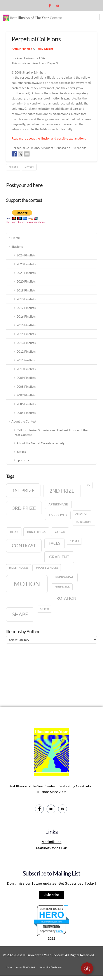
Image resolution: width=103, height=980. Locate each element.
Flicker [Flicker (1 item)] (74, 541)
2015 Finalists (26, 325)
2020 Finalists (26, 281)
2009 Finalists (26, 378)
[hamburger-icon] (95, 17)
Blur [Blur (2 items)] (14, 532)
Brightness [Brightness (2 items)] (36, 532)
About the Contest (24, 421)
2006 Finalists (26, 404)
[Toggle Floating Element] (87, 968)
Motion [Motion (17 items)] (27, 584)
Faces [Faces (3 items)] (54, 543)
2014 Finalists (26, 334)
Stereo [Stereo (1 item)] (45, 609)
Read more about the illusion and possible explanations (49, 138)
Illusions (17, 247)
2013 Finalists (26, 343)
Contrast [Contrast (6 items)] (24, 546)
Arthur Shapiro (22, 49)
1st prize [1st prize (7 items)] (23, 490)
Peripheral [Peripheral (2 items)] (65, 577)
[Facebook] (50, 5)
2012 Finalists (26, 351)
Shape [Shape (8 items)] (20, 614)
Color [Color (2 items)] (60, 532)
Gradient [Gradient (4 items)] (59, 557)
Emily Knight (44, 49)
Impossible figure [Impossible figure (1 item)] (47, 568)
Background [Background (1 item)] (84, 522)
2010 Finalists (26, 369)
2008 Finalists (26, 386)
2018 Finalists (26, 299)
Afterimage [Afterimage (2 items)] (58, 504)
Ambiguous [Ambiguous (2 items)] (58, 515)
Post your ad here (24, 185)
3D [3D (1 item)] (88, 485)
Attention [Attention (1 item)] (82, 514)
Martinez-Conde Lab (52, 848)
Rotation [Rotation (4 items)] (66, 598)
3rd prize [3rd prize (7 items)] (24, 508)
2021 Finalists (26, 273)
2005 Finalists (26, 413)
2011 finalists (26, 360)
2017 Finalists (26, 308)
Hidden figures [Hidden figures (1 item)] (19, 568)
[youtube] (57, 5)
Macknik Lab (51, 842)
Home (16, 238)
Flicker (13, 167)
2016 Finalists (26, 316)
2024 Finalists (26, 255)
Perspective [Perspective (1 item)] (62, 587)
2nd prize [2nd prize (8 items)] (62, 491)
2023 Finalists (26, 264)
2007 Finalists (26, 395)
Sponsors (23, 460)
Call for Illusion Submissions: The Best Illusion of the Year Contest (51, 432)
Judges (21, 452)
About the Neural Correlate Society (41, 443)
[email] (63, 809)
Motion (29, 167)
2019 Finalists (26, 290)
